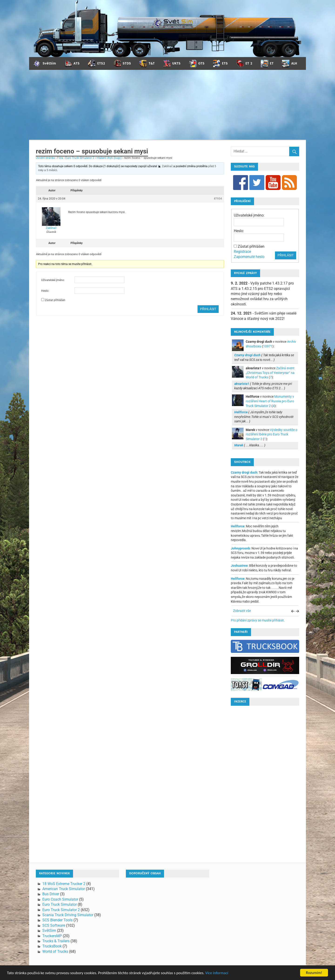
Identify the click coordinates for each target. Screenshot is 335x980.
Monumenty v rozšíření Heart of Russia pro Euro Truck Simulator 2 (270, 401)
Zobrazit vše (242, 611)
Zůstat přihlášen (55, 300)
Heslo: (45, 291)
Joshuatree (239, 566)
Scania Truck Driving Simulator (68, 915)
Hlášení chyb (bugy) (109, 158)
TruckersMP (52, 936)
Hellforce (238, 526)
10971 (268, 346)
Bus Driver (51, 894)
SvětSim (49, 931)
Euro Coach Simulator (60, 899)
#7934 (218, 199)
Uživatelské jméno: (53, 280)
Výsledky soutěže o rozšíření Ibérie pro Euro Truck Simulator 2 (271, 434)
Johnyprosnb (240, 548)
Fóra (60, 158)
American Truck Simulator (64, 889)
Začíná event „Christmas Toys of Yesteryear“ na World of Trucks (270, 373)
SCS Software (54, 925)
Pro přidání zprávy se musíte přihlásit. (258, 620)
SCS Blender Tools (57, 920)
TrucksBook (52, 946)
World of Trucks (55, 951)
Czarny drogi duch (244, 472)
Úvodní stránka (45, 158)
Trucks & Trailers (56, 941)
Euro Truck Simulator (60, 904)
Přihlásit (208, 309)
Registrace (242, 252)
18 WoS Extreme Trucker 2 (64, 884)
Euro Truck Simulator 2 (80, 158)
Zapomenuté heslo (249, 257)
